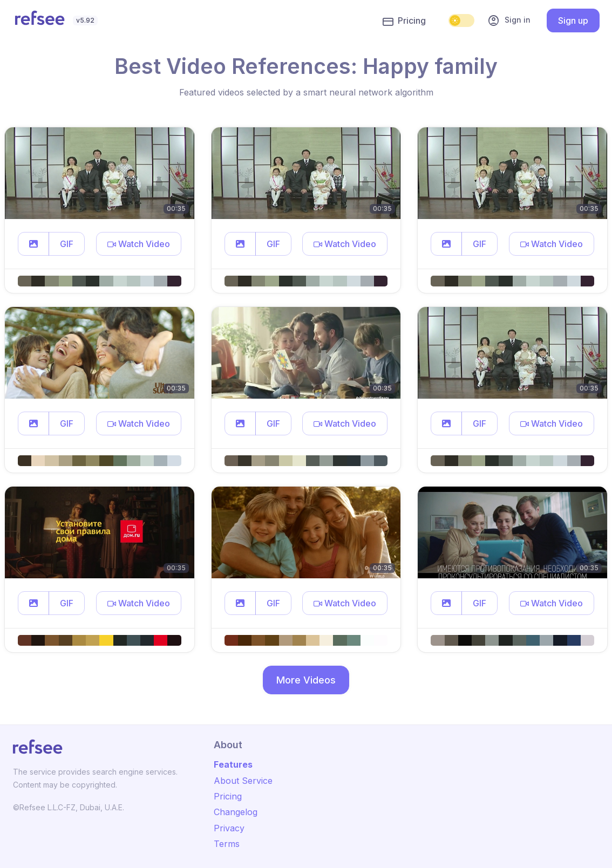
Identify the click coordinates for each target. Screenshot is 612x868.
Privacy (229, 828)
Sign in (509, 20)
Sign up (573, 20)
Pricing (404, 21)
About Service (243, 781)
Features (233, 764)
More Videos (306, 680)
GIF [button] (67, 244)
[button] (33, 244)
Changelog (236, 812)
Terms (227, 844)
